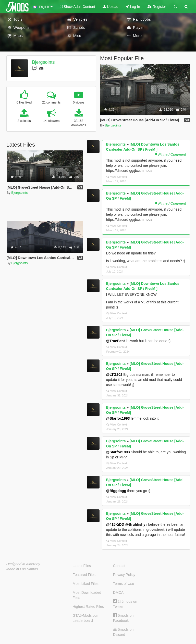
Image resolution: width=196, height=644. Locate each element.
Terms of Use (124, 584)
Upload (110, 7)
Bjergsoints (43, 62)
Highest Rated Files (88, 607)
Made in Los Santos (22, 569)
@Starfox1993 (118, 418)
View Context (117, 177)
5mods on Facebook (123, 618)
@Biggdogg (116, 491)
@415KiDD (115, 524)
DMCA (118, 593)
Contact (119, 566)
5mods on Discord (123, 632)
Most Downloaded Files (87, 595)
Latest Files (82, 566)
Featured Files (84, 575)
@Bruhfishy (135, 524)
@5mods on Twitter (125, 604)
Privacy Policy (124, 575)
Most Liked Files (86, 584)
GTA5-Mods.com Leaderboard (86, 618)
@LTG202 (114, 375)
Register (157, 7)
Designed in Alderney (23, 564)
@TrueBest (116, 341)
